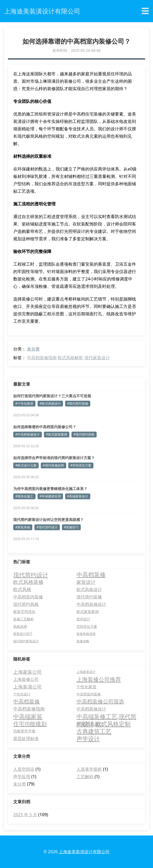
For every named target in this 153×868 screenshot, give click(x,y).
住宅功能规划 (30, 724)
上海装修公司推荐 (99, 679)
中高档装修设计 (91, 709)
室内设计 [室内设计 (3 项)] (83, 619)
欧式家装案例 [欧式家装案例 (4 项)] (88, 611)
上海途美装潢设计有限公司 (84, 852)
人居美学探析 (89, 769)
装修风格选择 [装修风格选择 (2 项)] (86, 634)
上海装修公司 (26, 679)
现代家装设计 (97, 358)
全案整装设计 (90, 724)
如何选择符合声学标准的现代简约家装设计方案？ (54, 458)
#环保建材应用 (50, 496)
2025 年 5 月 (25, 815)
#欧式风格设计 (50, 403)
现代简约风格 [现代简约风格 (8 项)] (26, 604)
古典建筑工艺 (94, 731)
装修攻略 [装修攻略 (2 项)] (83, 641)
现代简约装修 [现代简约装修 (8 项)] (89, 597)
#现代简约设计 (47, 527)
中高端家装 (28, 716)
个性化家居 (86, 687)
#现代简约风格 (84, 434)
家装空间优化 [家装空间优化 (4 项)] (24, 611)
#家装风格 (23, 527)
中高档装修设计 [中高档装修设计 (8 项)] (91, 604)
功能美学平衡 (24, 731)
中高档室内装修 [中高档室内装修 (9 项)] (28, 597)
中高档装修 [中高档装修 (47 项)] (91, 575)
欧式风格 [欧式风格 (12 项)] (22, 589)
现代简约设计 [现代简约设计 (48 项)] (31, 575)
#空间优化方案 (81, 465)
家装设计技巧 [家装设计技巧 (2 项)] (23, 634)
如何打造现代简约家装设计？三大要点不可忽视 (52, 396)
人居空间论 (24, 769)
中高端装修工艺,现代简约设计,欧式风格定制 (106, 716)
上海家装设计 (86, 672)
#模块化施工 (24, 496)
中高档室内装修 (89, 694)
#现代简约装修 (78, 403)
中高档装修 (26, 701)
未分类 (33, 349)
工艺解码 (85, 777)
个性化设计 (22, 694)
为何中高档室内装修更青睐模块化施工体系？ (50, 489)
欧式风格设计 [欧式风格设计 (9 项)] (89, 589)
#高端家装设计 (78, 496)
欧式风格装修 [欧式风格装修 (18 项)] (28, 582)
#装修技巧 (71, 527)
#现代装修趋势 (53, 465)
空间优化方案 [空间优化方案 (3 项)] (87, 626)
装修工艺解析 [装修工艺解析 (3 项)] (24, 619)
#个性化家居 (24, 403)
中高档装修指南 (42, 358)
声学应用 (22, 777)
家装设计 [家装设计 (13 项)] (86, 582)
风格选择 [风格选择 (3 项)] (20, 626)
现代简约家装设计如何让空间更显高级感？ (48, 520)
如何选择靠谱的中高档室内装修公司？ (45, 427)
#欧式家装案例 (57, 434)
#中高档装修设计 (28, 434)
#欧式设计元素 (26, 465)
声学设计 (88, 738)
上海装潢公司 (28, 687)
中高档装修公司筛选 (100, 701)
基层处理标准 (26, 738)
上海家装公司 (28, 672)
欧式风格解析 (70, 358)
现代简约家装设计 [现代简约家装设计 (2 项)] (26, 641)
